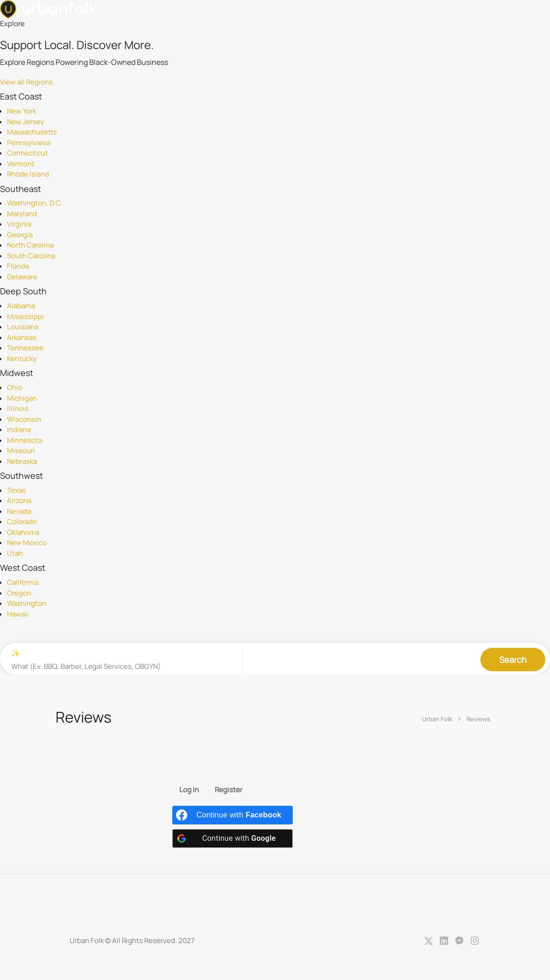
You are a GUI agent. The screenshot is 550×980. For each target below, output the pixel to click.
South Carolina (31, 256)
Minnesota (25, 440)
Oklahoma (23, 532)
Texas (17, 490)
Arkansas (22, 337)
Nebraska (22, 461)
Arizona (19, 501)
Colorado (22, 522)
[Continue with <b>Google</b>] (233, 839)
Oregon (19, 593)
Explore (12, 24)
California (23, 582)
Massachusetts (32, 132)
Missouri (21, 451)
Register (229, 790)
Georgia (20, 235)
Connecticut (28, 153)
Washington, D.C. (35, 203)
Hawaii (18, 614)
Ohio (15, 387)
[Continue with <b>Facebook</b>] (233, 816)
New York (21, 111)
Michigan (22, 398)
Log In (189, 790)
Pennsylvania (29, 143)
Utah (15, 553)
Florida (18, 266)
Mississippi (25, 316)
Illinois (18, 408)
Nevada (19, 511)
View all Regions (26, 82)
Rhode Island (28, 174)
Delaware (22, 277)
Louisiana (23, 327)
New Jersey (26, 122)
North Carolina (30, 245)
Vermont (21, 164)
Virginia (19, 224)
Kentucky (22, 359)
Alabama (21, 306)
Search (513, 659)
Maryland (22, 214)
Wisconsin (24, 419)
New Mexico (27, 543)
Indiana (19, 430)
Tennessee (25, 348)
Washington (27, 603)
